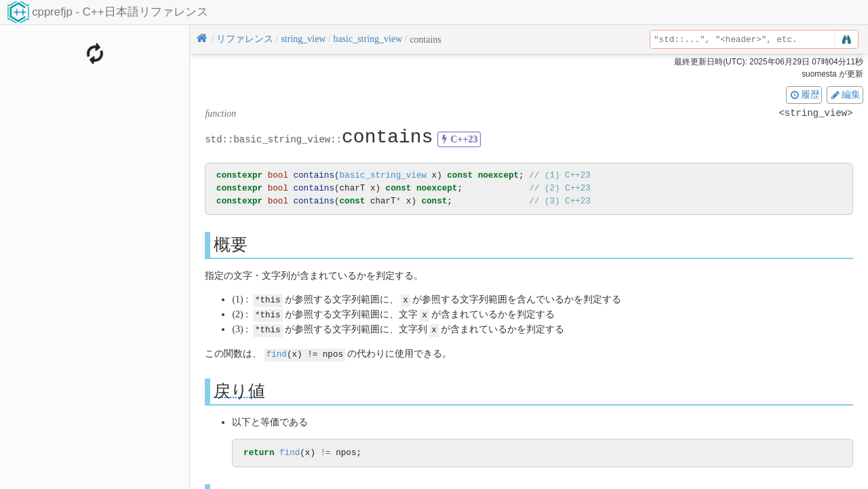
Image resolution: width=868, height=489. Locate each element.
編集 (845, 94)
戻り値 (239, 388)
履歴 (804, 94)
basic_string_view (383, 175)
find (277, 352)
